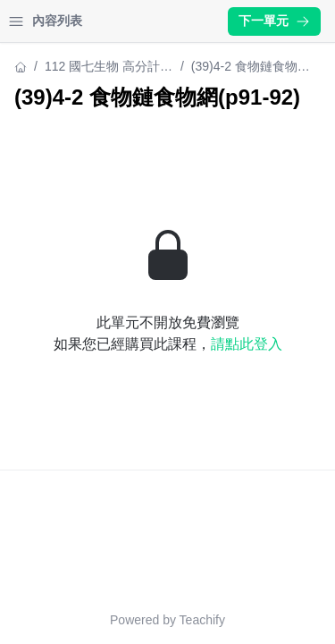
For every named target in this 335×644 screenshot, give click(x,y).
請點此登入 (247, 344)
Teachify (202, 620)
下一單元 (274, 21)
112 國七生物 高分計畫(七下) (109, 68)
